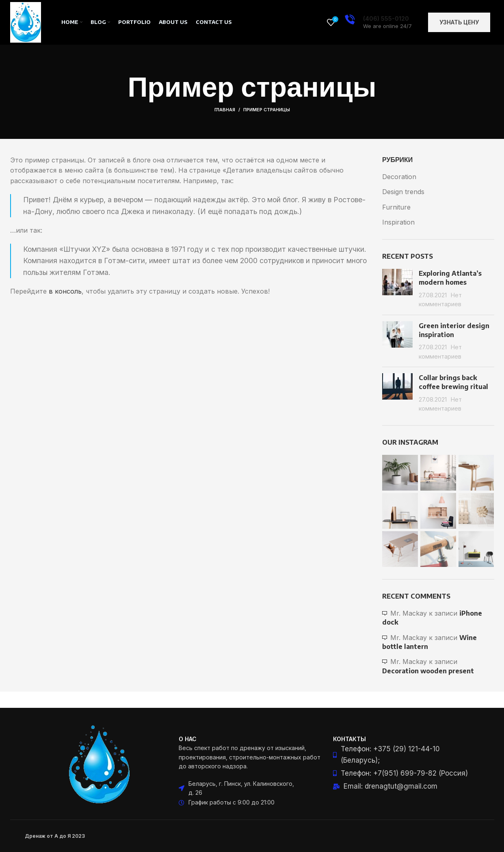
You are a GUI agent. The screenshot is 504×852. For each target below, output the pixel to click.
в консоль (65, 291)
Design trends (403, 192)
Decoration (399, 177)
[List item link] (406, 755)
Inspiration (398, 222)
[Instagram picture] (400, 473)
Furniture (396, 207)
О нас (188, 739)
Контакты (349, 739)
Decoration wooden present (428, 671)
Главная (225, 110)
